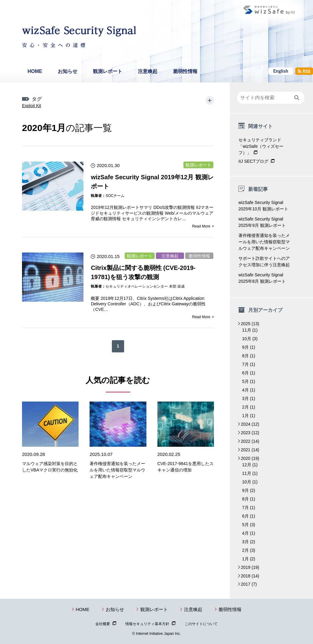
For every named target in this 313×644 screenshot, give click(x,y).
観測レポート (108, 71)
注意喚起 (148, 71)
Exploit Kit (56, 99)
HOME (35, 71)
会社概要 (103, 624)
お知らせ (68, 71)
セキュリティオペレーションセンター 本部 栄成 (145, 281)
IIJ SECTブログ (253, 161)
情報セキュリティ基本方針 (147, 624)
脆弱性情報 (185, 71)
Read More (201, 220)
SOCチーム (115, 190)
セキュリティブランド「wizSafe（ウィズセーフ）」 (261, 146)
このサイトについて (201, 624)
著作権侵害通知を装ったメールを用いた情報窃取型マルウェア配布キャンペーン (117, 464)
